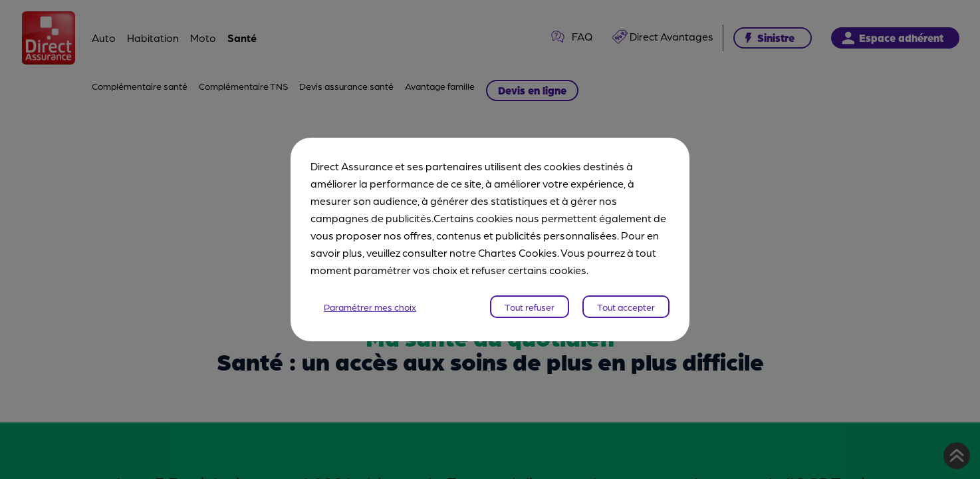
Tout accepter (626, 307)
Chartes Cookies (518, 252)
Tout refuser (530, 307)
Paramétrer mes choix (370, 307)
